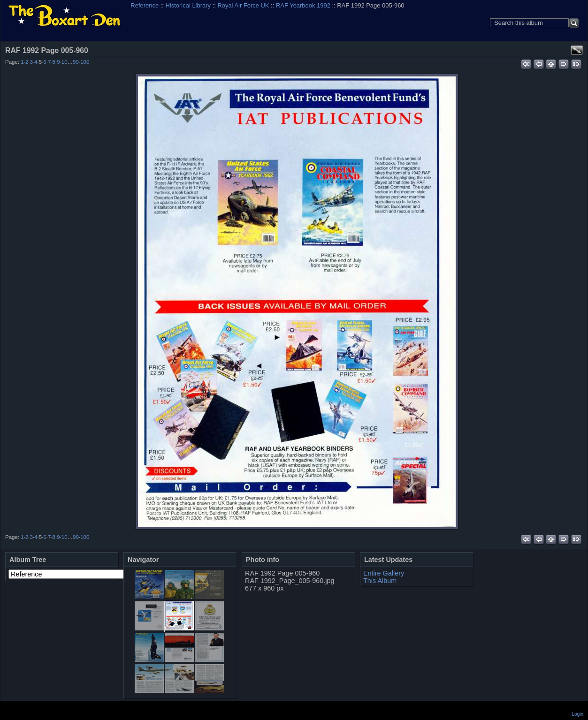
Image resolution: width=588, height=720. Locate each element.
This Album (380, 581)
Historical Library (188, 5)
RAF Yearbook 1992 (303, 5)
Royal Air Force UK (243, 5)
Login (578, 714)
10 (65, 62)
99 (76, 62)
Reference (145, 5)
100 (85, 62)
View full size (577, 50)
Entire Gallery (384, 573)
